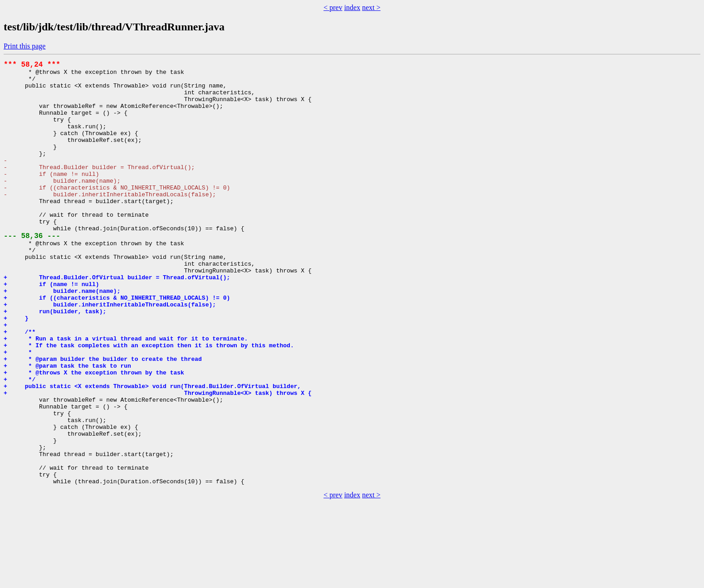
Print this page (24, 46)
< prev (333, 7)
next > (371, 7)
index (352, 7)
